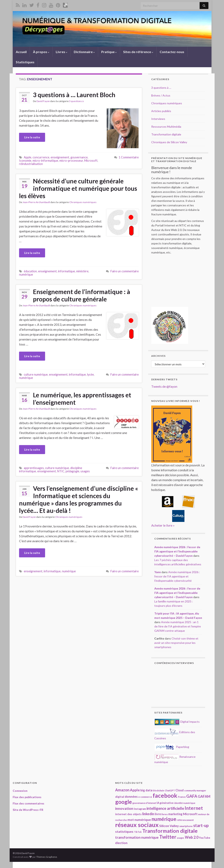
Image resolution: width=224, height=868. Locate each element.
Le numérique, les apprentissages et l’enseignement (82, 399)
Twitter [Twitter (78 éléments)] (168, 837)
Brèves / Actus (161, 95)
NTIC (61, 471)
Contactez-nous (172, 52)
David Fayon (43, 101)
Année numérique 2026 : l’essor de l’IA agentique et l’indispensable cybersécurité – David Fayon (177, 551)
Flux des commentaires (28, 803)
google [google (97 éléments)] (123, 802)
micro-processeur (71, 161)
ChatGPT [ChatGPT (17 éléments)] (170, 790)
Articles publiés (161, 111)
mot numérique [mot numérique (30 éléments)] (139, 820)
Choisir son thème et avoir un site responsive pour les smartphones (176, 643)
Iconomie (25, 161)
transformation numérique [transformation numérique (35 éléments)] (137, 837)
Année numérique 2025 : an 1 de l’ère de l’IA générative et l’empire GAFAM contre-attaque (178, 626)
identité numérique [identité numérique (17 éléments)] (185, 803)
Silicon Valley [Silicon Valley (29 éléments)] (169, 826)
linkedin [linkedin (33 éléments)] (148, 814)
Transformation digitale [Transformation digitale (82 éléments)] (170, 831)
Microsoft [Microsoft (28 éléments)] (190, 814)
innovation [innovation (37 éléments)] (124, 808)
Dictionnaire (84, 52)
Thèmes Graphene (47, 857)
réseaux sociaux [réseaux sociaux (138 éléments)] (137, 825)
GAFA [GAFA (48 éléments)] (192, 796)
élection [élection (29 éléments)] (121, 843)
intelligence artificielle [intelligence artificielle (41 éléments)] (165, 808)
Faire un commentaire (125, 271)
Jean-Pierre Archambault (36, 202)
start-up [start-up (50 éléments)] (201, 825)
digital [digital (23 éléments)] (120, 797)
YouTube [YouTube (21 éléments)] (205, 838)
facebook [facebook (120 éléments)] (165, 795)
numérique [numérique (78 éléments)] (164, 819)
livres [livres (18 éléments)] (165, 814)
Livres (62, 52)
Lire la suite (32, 137)
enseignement (60, 157)
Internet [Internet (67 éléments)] (194, 808)
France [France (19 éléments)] (182, 797)
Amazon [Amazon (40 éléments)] (122, 790)
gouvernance (79, 157)
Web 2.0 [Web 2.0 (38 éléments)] (192, 837)
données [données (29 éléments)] (131, 796)
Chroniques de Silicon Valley (169, 142)
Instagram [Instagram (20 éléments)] (140, 809)
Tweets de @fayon (164, 386)
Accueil (21, 52)
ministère (82, 271)
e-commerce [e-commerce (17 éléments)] (145, 797)
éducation (30, 271)
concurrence (41, 157)
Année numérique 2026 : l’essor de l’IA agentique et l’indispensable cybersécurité (177, 576)
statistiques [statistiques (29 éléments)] (124, 831)
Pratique (109, 52)
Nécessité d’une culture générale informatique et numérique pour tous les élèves (78, 188)
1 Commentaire (129, 157)
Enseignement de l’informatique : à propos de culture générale (82, 295)
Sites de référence (138, 52)
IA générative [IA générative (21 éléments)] (165, 803)
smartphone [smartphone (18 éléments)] (186, 826)
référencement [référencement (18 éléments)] (185, 820)
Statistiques (25, 62)
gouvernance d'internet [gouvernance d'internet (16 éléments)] (144, 803)
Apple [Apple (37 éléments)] (135, 790)
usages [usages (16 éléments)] (181, 838)
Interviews (158, 119)
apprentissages (34, 468)
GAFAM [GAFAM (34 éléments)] (204, 796)
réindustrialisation (31, 164)
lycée (90, 374)
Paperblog (172, 747)
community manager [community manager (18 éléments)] (195, 790)
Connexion (20, 791)
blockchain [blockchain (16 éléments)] (159, 790)
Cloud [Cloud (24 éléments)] (180, 790)
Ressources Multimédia (166, 127)
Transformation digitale (166, 134)
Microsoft (91, 161)
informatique (67, 271)
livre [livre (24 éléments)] (158, 814)
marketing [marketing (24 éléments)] (175, 814)
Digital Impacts (177, 722)
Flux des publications (27, 797)
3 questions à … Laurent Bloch (74, 95)
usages (85, 471)
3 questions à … (161, 88)
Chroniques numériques (83, 202)
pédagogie (72, 471)
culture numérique (36, 374)
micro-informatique (45, 161)
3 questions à (76, 101)
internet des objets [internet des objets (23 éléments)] (128, 814)
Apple (28, 157)
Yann (158, 572)
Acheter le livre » (163, 525)
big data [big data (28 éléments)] (146, 790)
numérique (26, 274)
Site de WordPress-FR (28, 810)
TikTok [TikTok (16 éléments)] (138, 832)
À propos (41, 52)
